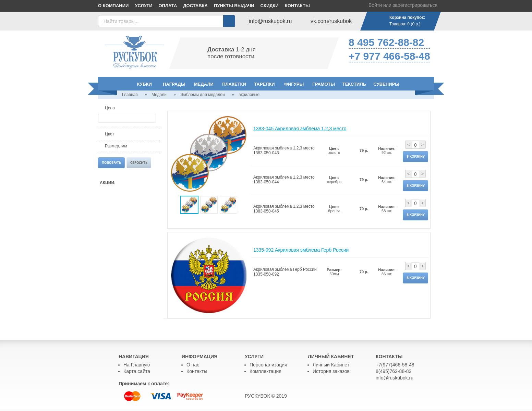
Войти (375, 5)
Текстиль (354, 84)
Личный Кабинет (331, 365)
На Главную (137, 365)
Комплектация (265, 371)
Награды (174, 84)
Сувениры (386, 84)
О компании (113, 6)
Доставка (195, 6)
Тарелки (264, 84)
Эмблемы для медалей (202, 95)
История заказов (331, 371)
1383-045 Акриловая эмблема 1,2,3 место (300, 129)
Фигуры (294, 84)
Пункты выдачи (234, 6)
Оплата (168, 6)
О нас (193, 365)
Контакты (297, 6)
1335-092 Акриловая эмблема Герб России (301, 250)
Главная (130, 95)
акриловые (249, 95)
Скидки (270, 6)
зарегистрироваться (415, 5)
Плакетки (234, 84)
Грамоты (324, 84)
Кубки (144, 84)
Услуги (143, 6)
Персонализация (268, 365)
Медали (204, 84)
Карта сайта (137, 371)
